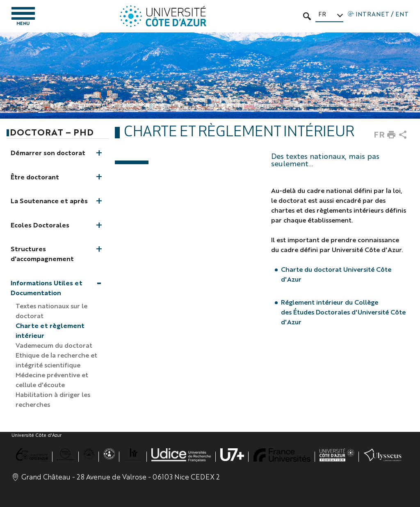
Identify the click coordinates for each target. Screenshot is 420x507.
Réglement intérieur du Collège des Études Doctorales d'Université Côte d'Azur (343, 312)
